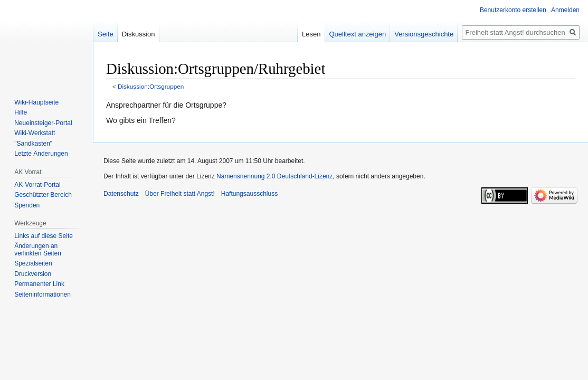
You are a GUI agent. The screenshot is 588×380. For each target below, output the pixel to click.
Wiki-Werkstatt (35, 133)
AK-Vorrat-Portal (37, 185)
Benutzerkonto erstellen (513, 10)
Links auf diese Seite (44, 236)
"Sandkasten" (33, 144)
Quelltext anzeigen (358, 34)
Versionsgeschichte (424, 34)
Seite (106, 34)
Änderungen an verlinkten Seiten (38, 250)
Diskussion (139, 34)
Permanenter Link (39, 284)
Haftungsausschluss (249, 194)
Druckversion (33, 274)
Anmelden (565, 10)
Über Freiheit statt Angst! (180, 194)
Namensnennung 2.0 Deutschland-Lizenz (274, 176)
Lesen (311, 34)
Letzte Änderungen (41, 154)
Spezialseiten (33, 263)
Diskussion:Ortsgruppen (151, 86)
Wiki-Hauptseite (36, 102)
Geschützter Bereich (43, 195)
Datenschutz (121, 194)
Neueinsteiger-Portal (43, 123)
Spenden (27, 205)
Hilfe (21, 112)
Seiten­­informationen (42, 294)
